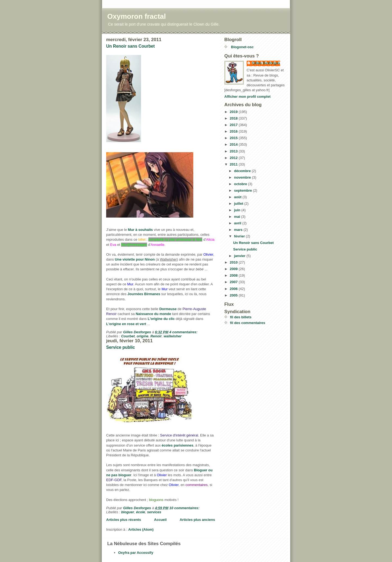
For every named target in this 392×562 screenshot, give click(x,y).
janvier (240, 256)
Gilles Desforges (266, 63)
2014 (234, 144)
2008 (234, 275)
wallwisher (173, 336)
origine (143, 336)
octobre (241, 184)
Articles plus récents (124, 520)
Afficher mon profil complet (247, 97)
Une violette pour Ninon (135, 259)
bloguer (128, 512)
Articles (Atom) (141, 529)
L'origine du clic (161, 319)
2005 (234, 295)
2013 (234, 151)
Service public (121, 347)
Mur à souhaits (140, 230)
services (154, 512)
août (238, 197)
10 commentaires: (185, 508)
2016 (234, 131)
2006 (234, 289)
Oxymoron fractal (137, 16)
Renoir (156, 336)
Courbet (128, 336)
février (240, 236)
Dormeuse (168, 309)
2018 (234, 118)
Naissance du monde (153, 314)
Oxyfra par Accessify (136, 553)
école (141, 512)
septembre (244, 190)
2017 (234, 125)
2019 (234, 112)
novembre (243, 177)
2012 (234, 158)
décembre (243, 171)
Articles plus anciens (197, 520)
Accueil (160, 520)
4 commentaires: (184, 332)
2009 (234, 269)
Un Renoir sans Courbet (130, 46)
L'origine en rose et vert (126, 324)
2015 (234, 138)
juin (238, 210)
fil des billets (241, 317)
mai (238, 217)
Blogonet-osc (242, 47)
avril (238, 223)
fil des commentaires (248, 323)
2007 (234, 282)
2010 (234, 262)
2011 (234, 164)
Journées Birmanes (144, 294)
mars (239, 230)
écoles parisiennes (177, 445)
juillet (239, 204)
